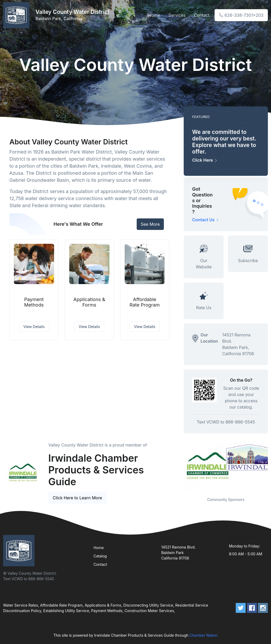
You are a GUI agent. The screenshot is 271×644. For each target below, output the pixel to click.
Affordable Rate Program (145, 302)
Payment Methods (34, 302)
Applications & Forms (89, 302)
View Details (34, 327)
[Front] (17, 15)
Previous (180, 467)
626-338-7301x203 (241, 15)
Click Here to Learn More (77, 498)
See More (150, 224)
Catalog (100, 556)
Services (177, 15)
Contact (202, 15)
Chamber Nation (204, 635)
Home (154, 15)
